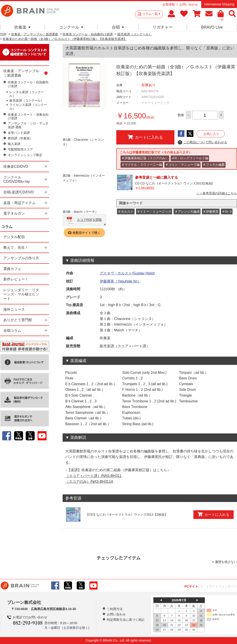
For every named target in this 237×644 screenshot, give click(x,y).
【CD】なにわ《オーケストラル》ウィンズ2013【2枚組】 (127, 514)
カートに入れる (145, 137)
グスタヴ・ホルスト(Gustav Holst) (127, 273)
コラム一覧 (151, 14)
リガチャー (163, 27)
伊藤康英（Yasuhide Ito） (120, 281)
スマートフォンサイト (221, 586)
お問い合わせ (189, 4)
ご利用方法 (115, 609)
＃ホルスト (126, 211)
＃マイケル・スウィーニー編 (142, 165)
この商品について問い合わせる (202, 142)
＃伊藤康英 (211, 211)
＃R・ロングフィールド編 (190, 158)
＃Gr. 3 (227, 211)
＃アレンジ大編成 (187, 211)
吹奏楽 (22, 27)
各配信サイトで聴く (87, 233)
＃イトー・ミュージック (154, 211)
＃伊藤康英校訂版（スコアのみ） (145, 158)
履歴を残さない (226, 562)
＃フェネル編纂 (214, 165)
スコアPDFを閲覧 (89, 220)
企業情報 (169, 4)
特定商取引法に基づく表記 (126, 620)
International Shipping (219, 4)
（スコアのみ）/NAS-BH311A (89, 482)
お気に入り (211, 134)
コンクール (71, 27)
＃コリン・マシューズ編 (182, 165)
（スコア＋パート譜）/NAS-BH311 (93, 476)
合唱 (118, 27)
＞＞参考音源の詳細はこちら (217, 193)
